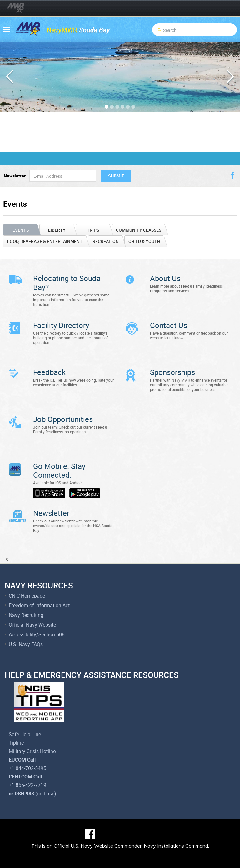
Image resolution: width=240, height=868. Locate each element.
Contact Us (169, 322)
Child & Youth (144, 241)
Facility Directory (61, 322)
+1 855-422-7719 (27, 766)
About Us (165, 278)
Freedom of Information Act (39, 587)
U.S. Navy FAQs (26, 625)
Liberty (57, 230)
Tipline (16, 724)
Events (21, 230)
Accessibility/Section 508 (37, 616)
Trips (93, 230)
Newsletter (15, 176)
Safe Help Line (25, 716)
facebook (232, 175)
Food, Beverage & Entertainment (45, 241)
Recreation (106, 241)
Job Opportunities (63, 410)
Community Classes (139, 230)
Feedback (49, 366)
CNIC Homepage (27, 577)
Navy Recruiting (26, 596)
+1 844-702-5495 (27, 749)
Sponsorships (172, 366)
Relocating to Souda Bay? (67, 283)
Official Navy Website (32, 606)
